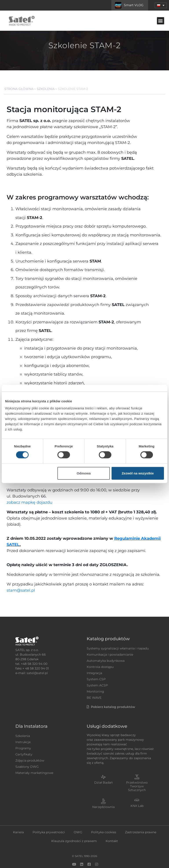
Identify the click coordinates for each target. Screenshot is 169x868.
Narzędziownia (103, 795)
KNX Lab (137, 793)
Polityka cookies (104, 820)
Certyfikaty (24, 742)
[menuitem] (161, 5)
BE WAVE (94, 685)
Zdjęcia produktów (30, 748)
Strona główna (19, 89)
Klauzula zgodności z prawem (74, 829)
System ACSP (97, 673)
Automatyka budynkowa (106, 648)
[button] (161, 21)
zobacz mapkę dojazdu (29, 490)
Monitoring (95, 679)
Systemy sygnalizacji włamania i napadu (118, 636)
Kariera (18, 820)
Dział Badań (103, 770)
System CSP (96, 667)
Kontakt (112, 829)
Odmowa (84, 473)
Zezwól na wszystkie (138, 473)
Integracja (94, 661)
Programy (23, 736)
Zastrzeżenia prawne (141, 820)
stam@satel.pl (21, 578)
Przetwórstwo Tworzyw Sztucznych (137, 774)
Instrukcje (23, 730)
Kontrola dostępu (100, 655)
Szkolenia (46, 89)
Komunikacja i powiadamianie (110, 642)
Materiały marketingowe (34, 760)
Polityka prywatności (49, 820)
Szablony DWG (27, 754)
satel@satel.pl (37, 661)
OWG (78, 820)
